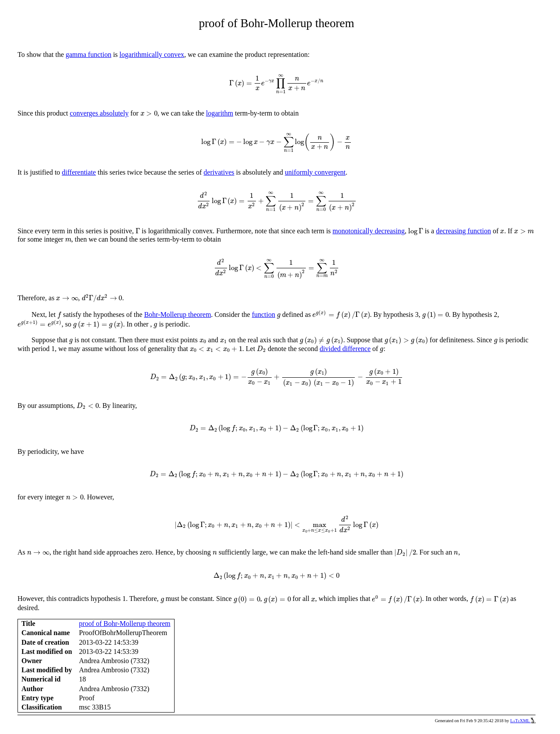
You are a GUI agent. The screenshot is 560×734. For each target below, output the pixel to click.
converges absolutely (99, 113)
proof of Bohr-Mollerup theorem (125, 623)
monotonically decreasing (369, 231)
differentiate (79, 172)
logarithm (220, 113)
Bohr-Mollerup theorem (177, 314)
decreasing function (463, 231)
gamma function (88, 54)
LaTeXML (523, 721)
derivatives (219, 172)
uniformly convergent (315, 172)
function (264, 314)
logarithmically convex (152, 54)
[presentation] (276, 84)
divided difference (345, 349)
